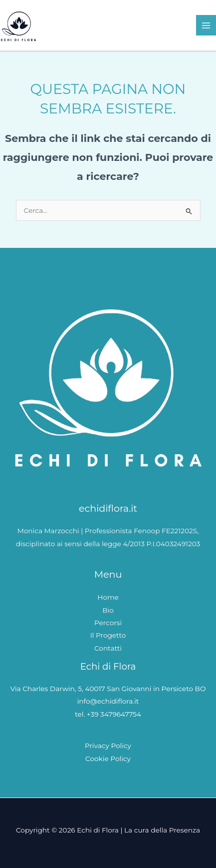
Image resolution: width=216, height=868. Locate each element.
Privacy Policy (108, 746)
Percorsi (108, 623)
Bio (108, 610)
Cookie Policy (108, 759)
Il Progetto (108, 635)
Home (108, 597)
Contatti (108, 648)
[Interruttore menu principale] (206, 25)
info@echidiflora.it (108, 701)
